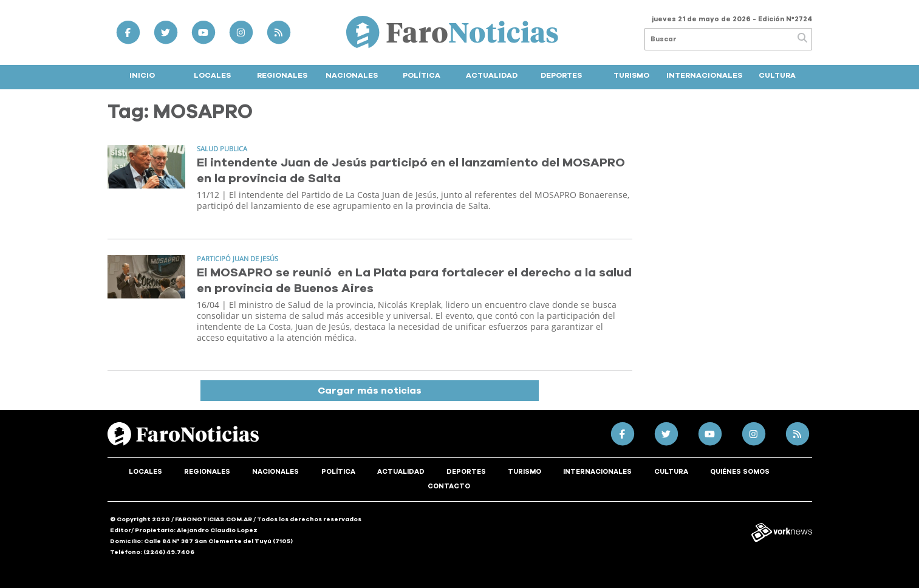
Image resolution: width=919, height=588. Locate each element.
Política (422, 75)
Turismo (631, 75)
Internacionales (704, 75)
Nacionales (352, 75)
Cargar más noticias (370, 391)
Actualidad (492, 75)
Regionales (282, 75)
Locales (212, 75)
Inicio (142, 75)
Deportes (561, 75)
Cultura (777, 75)
